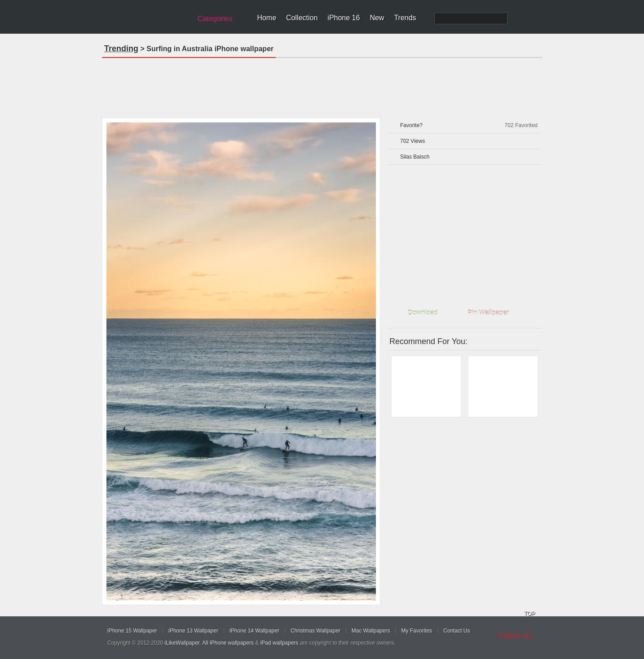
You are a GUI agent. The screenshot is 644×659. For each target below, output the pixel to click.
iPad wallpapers (280, 643)
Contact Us (457, 631)
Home (267, 18)
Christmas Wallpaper (315, 631)
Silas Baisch (415, 157)
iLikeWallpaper (182, 643)
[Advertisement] (322, 85)
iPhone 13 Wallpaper (193, 631)
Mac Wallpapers (371, 631)
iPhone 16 (344, 18)
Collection (302, 18)
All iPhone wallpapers (228, 643)
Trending (121, 49)
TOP (529, 614)
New (377, 18)
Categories (215, 19)
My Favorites (417, 631)
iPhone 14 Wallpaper (254, 631)
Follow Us (515, 636)
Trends (405, 18)
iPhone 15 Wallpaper (132, 631)
